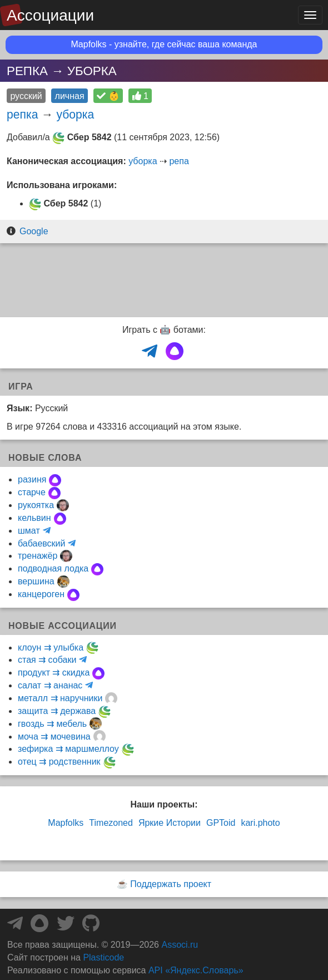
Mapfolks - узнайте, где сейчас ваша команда (164, 44)
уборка (75, 114)
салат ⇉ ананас (50, 685)
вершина (36, 581)
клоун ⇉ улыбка (51, 647)
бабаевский (41, 543)
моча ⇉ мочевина (54, 737)
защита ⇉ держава (57, 711)
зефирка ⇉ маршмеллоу (68, 749)
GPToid (221, 823)
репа (179, 161)
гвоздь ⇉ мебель (52, 724)
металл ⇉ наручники (60, 698)
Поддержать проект (171, 884)
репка (22, 114)
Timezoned (111, 823)
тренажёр (38, 556)
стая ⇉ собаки (47, 660)
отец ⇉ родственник (59, 762)
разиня (32, 479)
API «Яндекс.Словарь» (196, 970)
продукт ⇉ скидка (54, 673)
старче (32, 492)
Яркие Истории (170, 823)
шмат (29, 531)
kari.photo (260, 823)
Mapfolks (66, 823)
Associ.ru (180, 945)
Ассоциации (50, 15)
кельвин (34, 518)
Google (34, 231)
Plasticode (103, 957)
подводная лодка (53, 568)
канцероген (41, 594)
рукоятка (36, 505)
